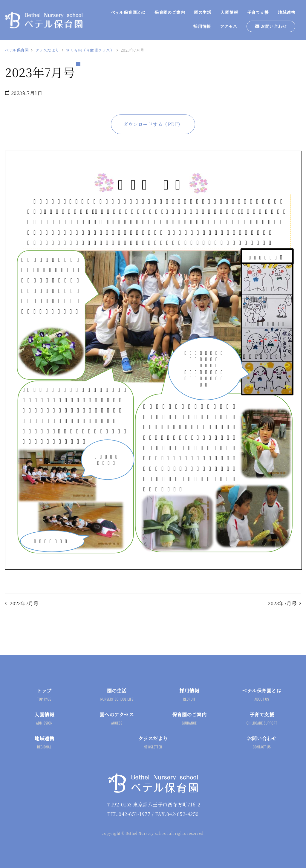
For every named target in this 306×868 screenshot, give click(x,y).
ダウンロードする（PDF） (153, 124)
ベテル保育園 (17, 50)
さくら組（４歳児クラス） (90, 50)
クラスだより (47, 50)
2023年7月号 (282, 603)
